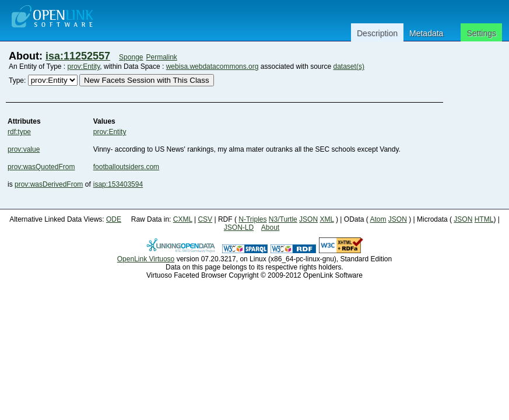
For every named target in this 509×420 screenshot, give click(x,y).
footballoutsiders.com (126, 167)
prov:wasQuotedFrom (41, 167)
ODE (114, 219)
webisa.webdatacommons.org (213, 66)
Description (377, 33)
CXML (183, 219)
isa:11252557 (78, 56)
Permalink (162, 57)
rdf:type (19, 132)
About (270, 228)
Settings (481, 33)
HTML (484, 219)
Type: (17, 80)
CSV (205, 219)
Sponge (131, 57)
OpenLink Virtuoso (146, 259)
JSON (308, 219)
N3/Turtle (283, 219)
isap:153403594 (118, 184)
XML (327, 219)
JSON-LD (239, 228)
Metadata (426, 33)
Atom (378, 219)
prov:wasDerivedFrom (49, 184)
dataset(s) (349, 66)
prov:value (24, 149)
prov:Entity (84, 66)
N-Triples (252, 219)
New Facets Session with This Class (147, 80)
